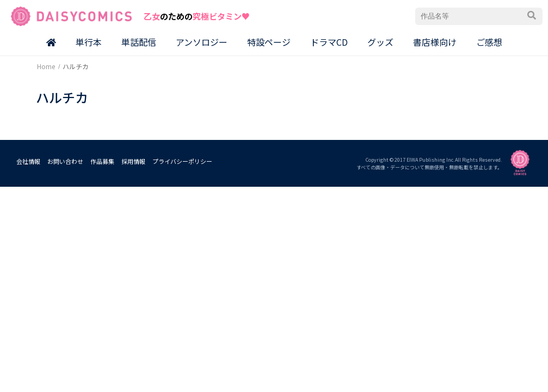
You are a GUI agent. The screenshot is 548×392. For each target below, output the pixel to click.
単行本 (89, 42)
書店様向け (435, 42)
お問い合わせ (65, 161)
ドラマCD (329, 42)
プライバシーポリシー (182, 161)
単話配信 (139, 42)
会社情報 (28, 161)
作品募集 (102, 161)
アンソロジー (202, 42)
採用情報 (133, 161)
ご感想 (489, 42)
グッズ (380, 42)
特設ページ (269, 42)
